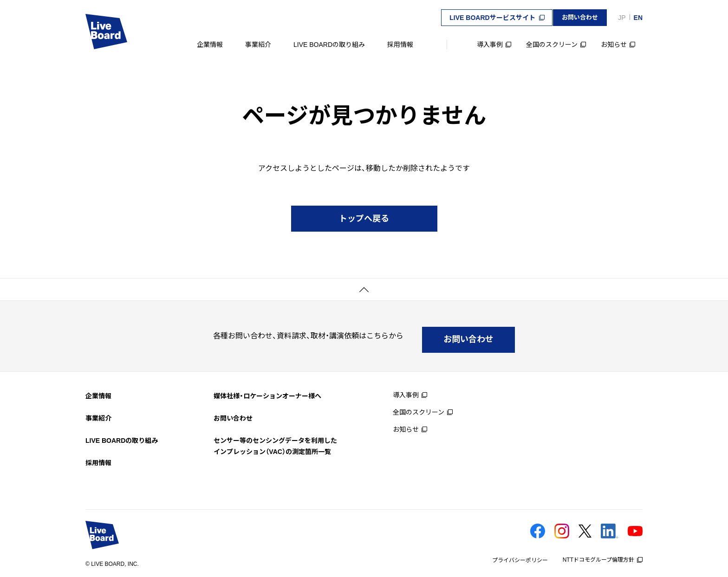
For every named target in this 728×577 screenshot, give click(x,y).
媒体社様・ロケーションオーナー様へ (267, 389)
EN (638, 18)
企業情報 (210, 45)
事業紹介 (258, 45)
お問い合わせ (233, 411)
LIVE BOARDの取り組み (329, 45)
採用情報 (400, 45)
